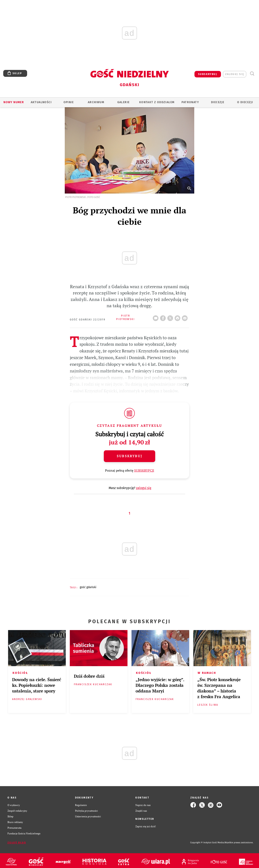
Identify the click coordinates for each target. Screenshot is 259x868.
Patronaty (190, 102)
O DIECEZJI (245, 102)
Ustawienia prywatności (88, 816)
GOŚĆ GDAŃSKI (88, 587)
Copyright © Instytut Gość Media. (207, 843)
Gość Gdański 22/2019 (88, 320)
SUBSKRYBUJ (208, 74)
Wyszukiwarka (252, 74)
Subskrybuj (129, 456)
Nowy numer (14, 102)
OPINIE (69, 102)
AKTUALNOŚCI (41, 102)
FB (164, 317)
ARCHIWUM (96, 102)
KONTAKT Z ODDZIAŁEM (157, 102)
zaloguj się (235, 74)
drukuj (178, 317)
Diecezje (218, 102)
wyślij (186, 317)
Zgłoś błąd (17, 843)
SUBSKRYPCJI (144, 470)
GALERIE (124, 102)
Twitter (171, 317)
